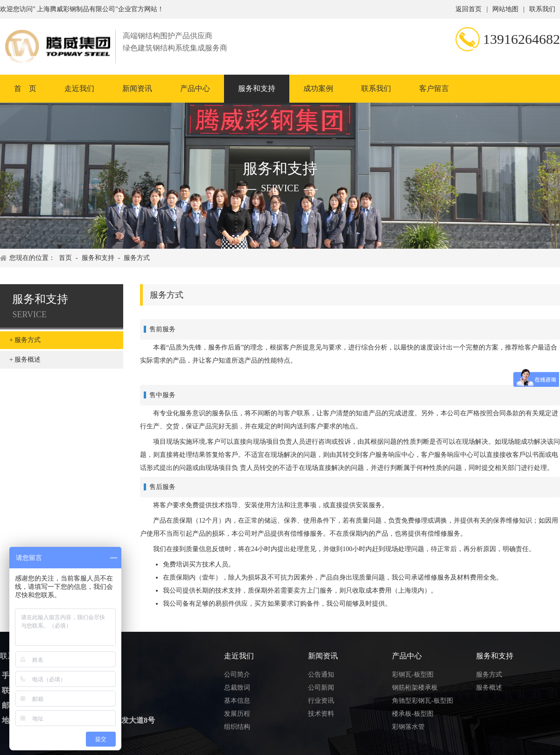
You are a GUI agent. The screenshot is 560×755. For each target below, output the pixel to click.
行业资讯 (321, 701)
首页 (65, 258)
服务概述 (28, 360)
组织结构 (237, 727)
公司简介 (237, 675)
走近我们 (79, 88)
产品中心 (195, 88)
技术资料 (321, 714)
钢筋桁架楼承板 (415, 688)
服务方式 (137, 258)
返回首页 (469, 9)
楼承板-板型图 (413, 714)
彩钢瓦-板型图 (413, 675)
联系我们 (542, 9)
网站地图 (505, 9)
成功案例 (318, 88)
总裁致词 (237, 688)
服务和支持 (257, 88)
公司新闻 (321, 688)
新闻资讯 (137, 88)
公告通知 (321, 675)
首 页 (25, 88)
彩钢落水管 (408, 727)
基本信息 (237, 701)
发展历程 (237, 714)
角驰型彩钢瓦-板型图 (423, 701)
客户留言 (434, 88)
